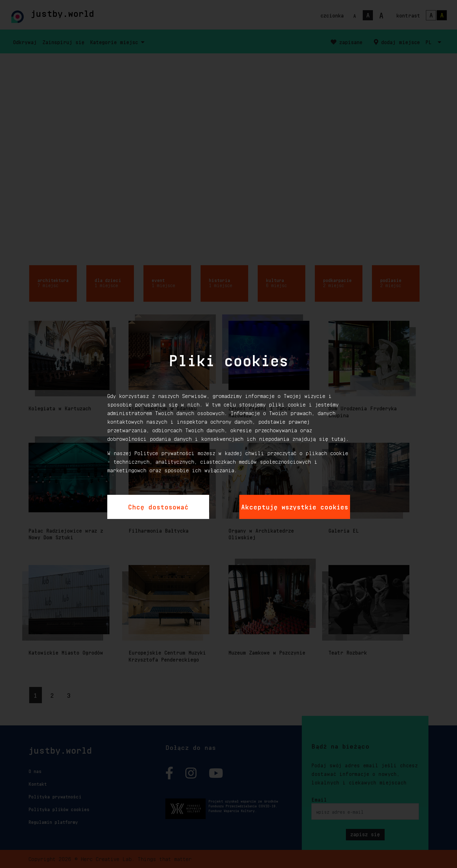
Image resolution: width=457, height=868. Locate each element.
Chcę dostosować (158, 506)
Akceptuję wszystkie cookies (295, 506)
